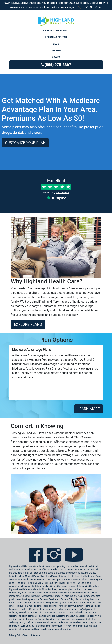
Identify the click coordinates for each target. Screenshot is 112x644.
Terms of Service (31, 635)
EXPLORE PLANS (28, 324)
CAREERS (56, 50)
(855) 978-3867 (56, 65)
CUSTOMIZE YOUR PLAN (25, 143)
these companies (48, 609)
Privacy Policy (16, 635)
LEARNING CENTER (56, 37)
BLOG (56, 44)
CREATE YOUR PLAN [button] (55, 30)
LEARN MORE (89, 409)
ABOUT (56, 57)
